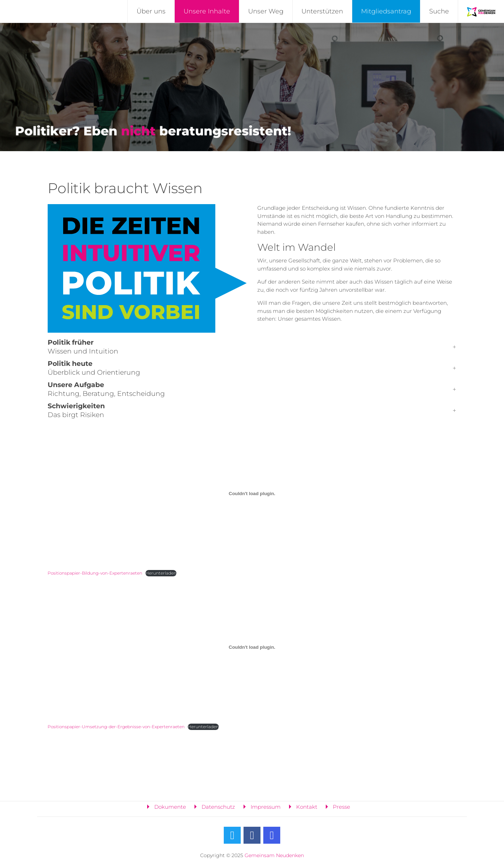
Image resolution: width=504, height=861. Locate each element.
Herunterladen (161, 573)
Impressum (266, 807)
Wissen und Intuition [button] (83, 347)
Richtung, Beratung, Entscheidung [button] (106, 389)
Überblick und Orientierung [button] (94, 368)
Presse (341, 807)
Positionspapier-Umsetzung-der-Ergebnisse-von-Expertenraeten (116, 727)
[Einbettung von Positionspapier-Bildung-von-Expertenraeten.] (252, 493)
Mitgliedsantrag (386, 11)
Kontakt (307, 807)
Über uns (151, 11)
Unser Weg (266, 11)
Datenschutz (218, 807)
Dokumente (170, 807)
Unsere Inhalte (207, 11)
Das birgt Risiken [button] (76, 410)
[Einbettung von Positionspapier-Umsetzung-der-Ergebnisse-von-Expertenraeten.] (252, 647)
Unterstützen (322, 11)
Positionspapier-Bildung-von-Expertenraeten (95, 573)
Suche (439, 11)
